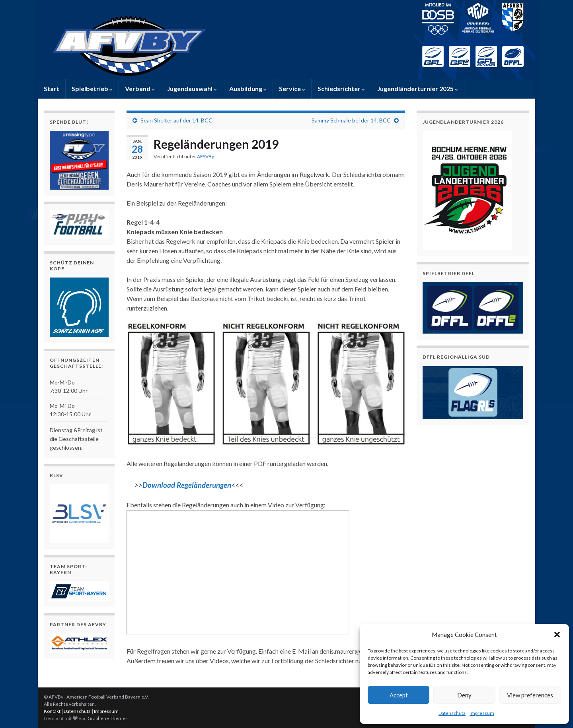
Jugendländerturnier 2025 (418, 88)
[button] (557, 635)
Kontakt (52, 711)
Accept (399, 695)
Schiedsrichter (341, 88)
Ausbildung (248, 88)
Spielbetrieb (92, 88)
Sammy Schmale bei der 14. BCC (351, 120)
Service (292, 88)
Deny (464, 695)
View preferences (530, 695)
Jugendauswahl (192, 88)
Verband (140, 88)
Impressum (482, 713)
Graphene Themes (108, 718)
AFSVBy (206, 156)
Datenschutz (452, 713)
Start (52, 88)
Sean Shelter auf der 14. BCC (176, 120)
